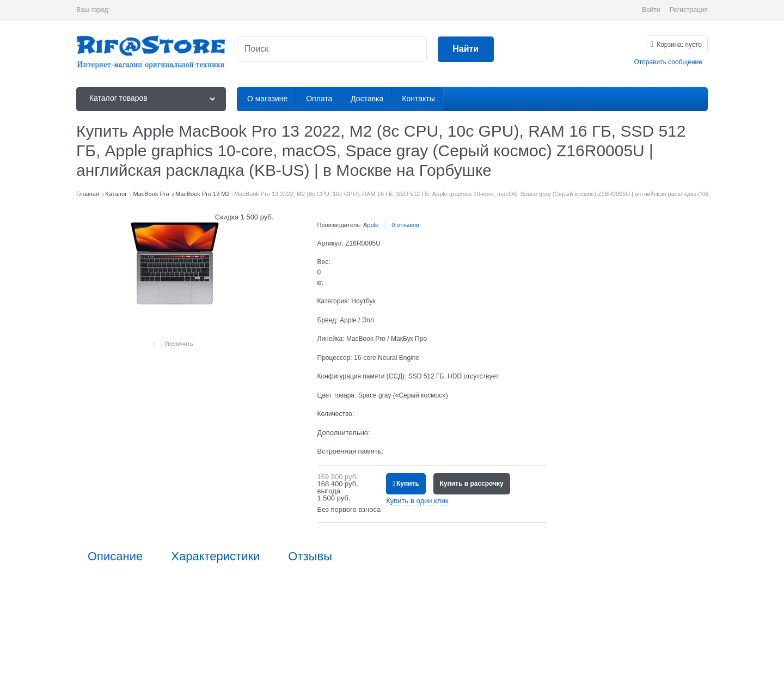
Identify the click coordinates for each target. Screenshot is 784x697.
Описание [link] (115, 557)
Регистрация (689, 10)
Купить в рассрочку (472, 484)
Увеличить (179, 344)
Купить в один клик (417, 501)
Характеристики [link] (215, 557)
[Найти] (466, 49)
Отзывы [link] (310, 557)
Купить (408, 484)
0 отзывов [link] (405, 225)
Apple (371, 225)
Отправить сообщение (668, 62)
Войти (651, 10)
